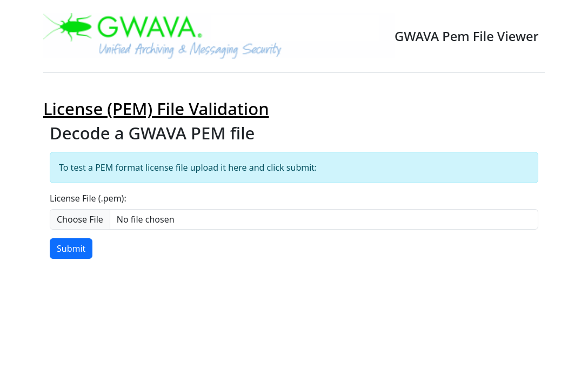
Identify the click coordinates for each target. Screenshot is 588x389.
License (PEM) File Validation (156, 109)
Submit (71, 249)
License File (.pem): (88, 198)
